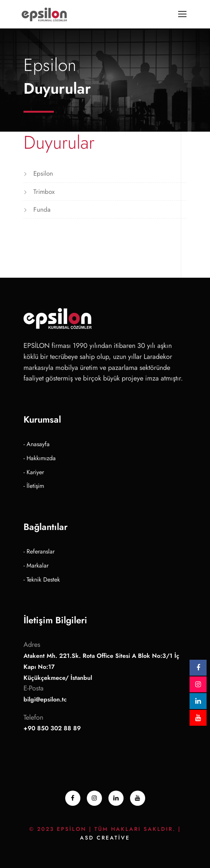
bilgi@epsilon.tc (45, 699)
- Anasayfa (37, 444)
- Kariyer (34, 472)
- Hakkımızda (40, 458)
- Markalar (36, 565)
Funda (42, 209)
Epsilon (43, 173)
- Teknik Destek (42, 579)
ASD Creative (105, 838)
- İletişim (34, 486)
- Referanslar (39, 551)
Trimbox (44, 192)
